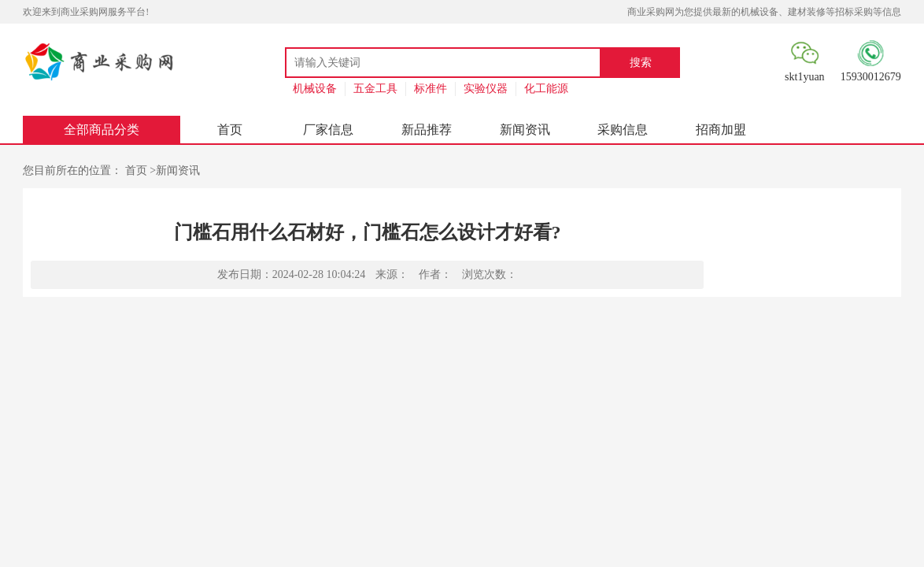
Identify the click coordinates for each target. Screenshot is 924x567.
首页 (230, 130)
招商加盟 (721, 130)
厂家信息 (328, 130)
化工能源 (546, 89)
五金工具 (375, 89)
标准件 (431, 89)
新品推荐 (427, 130)
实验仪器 (486, 89)
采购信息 (623, 130)
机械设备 (315, 89)
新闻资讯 (525, 130)
